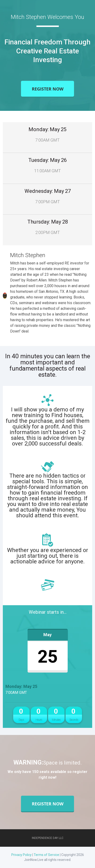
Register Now (48, 89)
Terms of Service (46, 855)
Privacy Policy (21, 855)
